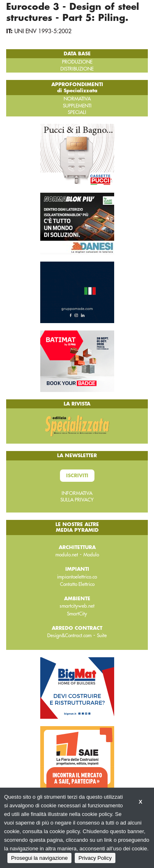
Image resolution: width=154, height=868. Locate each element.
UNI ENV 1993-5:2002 (43, 31)
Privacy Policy (95, 858)
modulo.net (67, 555)
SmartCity (77, 614)
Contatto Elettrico (77, 584)
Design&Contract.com (69, 636)
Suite (102, 636)
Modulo (91, 555)
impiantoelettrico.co (77, 577)
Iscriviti (77, 476)
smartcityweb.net (77, 606)
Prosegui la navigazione (39, 858)
